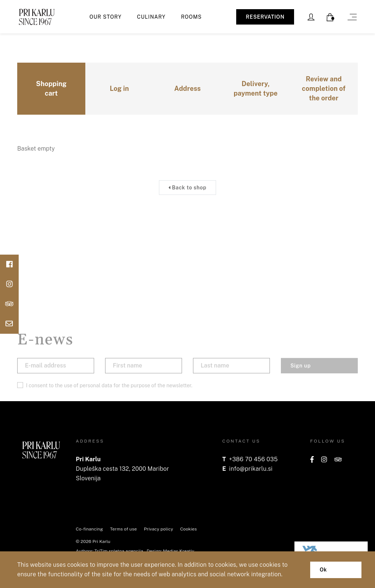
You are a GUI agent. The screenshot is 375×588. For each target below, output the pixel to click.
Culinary (151, 17)
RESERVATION (265, 17)
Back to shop (187, 188)
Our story (105, 17)
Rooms (191, 17)
